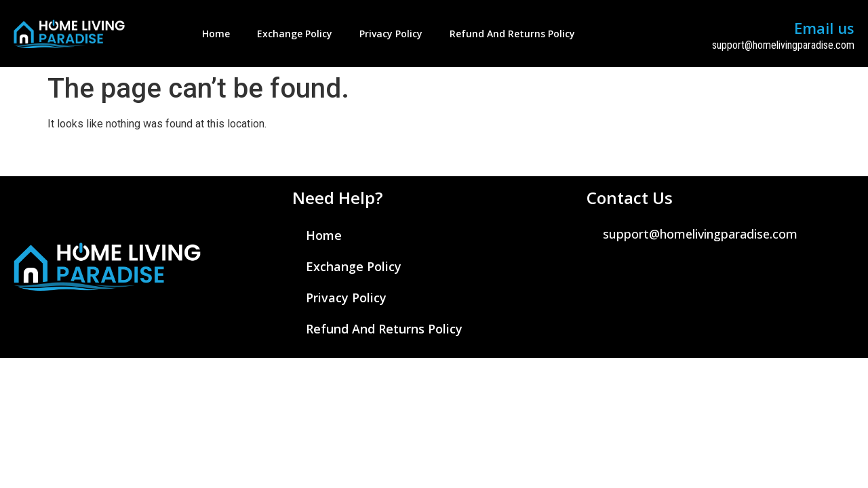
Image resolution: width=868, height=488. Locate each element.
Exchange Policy (295, 34)
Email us (824, 28)
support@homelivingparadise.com (783, 45)
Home (216, 34)
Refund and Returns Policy (512, 34)
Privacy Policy (391, 34)
